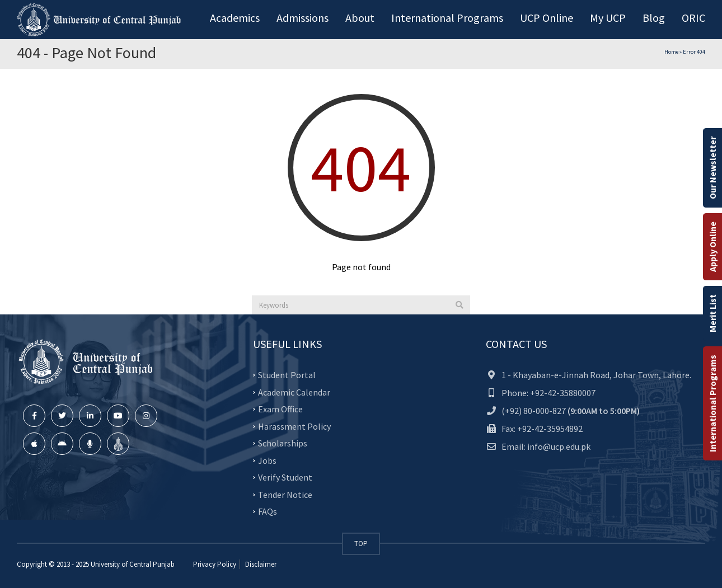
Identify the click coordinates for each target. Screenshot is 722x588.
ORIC (693, 18)
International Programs (712, 403)
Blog (654, 18)
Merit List (712, 313)
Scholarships (283, 443)
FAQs (268, 511)
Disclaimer (260, 564)
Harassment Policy (294, 426)
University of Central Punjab (133, 564)
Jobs (267, 460)
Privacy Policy (215, 564)
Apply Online (712, 247)
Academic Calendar (294, 392)
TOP (361, 544)
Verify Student (285, 477)
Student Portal (287, 375)
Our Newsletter (712, 168)
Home (671, 52)
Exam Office (280, 409)
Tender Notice (285, 494)
